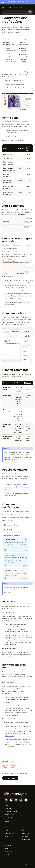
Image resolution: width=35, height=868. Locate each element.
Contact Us (26, 839)
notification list (27, 632)
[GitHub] (11, 800)
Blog (24, 830)
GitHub (7, 855)
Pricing (7, 821)
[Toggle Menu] (31, 8)
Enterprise (8, 808)
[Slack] (6, 800)
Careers (25, 836)
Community (8, 852)
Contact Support (10, 778)
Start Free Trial (9, 815)
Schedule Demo (10, 818)
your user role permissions (11, 320)
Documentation (10, 833)
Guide (6, 830)
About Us (25, 833)
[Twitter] (16, 800)
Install (6, 849)
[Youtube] (26, 800)
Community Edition (11, 812)
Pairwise (7, 304)
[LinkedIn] (21, 800)
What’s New (9, 836)
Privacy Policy (27, 864)
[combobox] (17, 12)
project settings (12, 459)
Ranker (25, 302)
